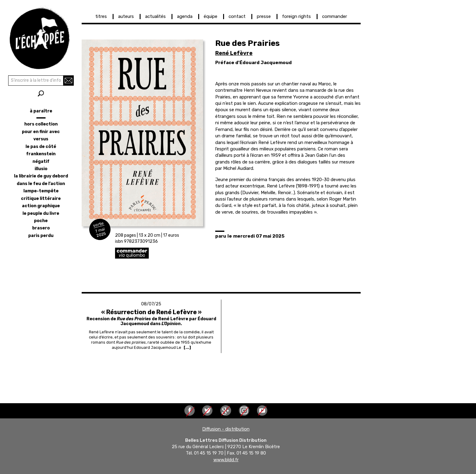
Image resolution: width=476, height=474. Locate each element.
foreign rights (296, 16)
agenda (185, 16)
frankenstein (41, 154)
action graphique (41, 206)
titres (101, 16)
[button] (142, 133)
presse (264, 16)
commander (335, 16)
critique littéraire (41, 199)
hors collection (41, 124)
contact (237, 16)
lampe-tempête (41, 191)
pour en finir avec (41, 132)
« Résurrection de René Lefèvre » (151, 312)
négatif (41, 161)
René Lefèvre (234, 53)
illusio (41, 169)
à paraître (41, 111)
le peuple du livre (41, 213)
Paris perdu (41, 236)
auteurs (126, 16)
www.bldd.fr (226, 460)
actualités (155, 16)
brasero (41, 228)
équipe (211, 16)
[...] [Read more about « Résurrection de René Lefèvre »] (187, 347)
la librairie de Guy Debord (41, 176)
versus (41, 139)
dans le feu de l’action (41, 184)
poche (41, 221)
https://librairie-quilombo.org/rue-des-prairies (176, 253)
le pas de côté (41, 147)
